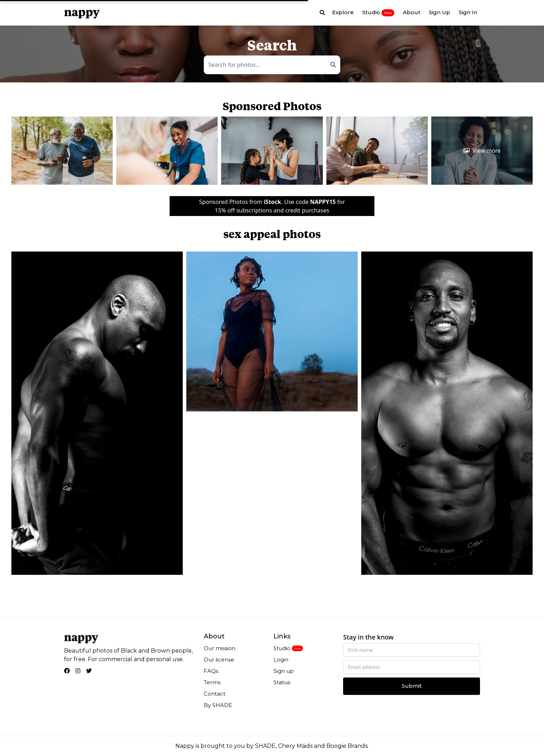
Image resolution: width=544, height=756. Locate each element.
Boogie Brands (347, 746)
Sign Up (439, 12)
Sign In (468, 12)
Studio (378, 12)
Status (282, 682)
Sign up (284, 671)
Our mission (220, 648)
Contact (215, 694)
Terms (212, 682)
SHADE (265, 746)
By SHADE (218, 705)
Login (281, 660)
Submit (412, 686)
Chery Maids (295, 746)
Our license (219, 660)
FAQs (211, 671)
